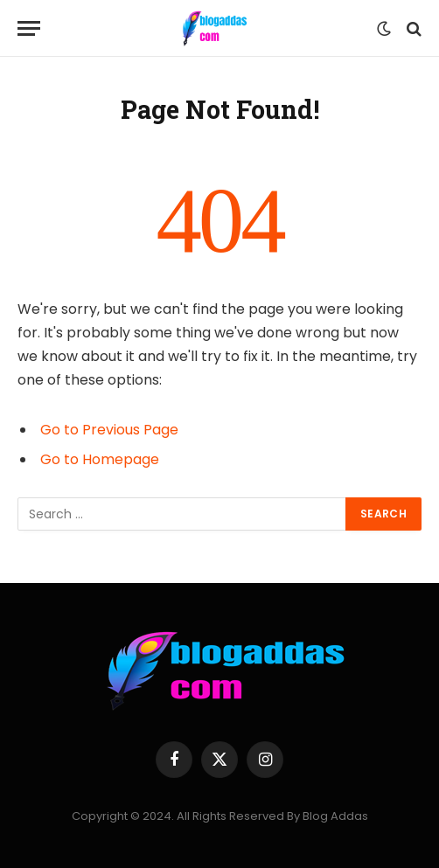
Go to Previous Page (109, 430)
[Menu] (29, 28)
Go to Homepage (100, 459)
